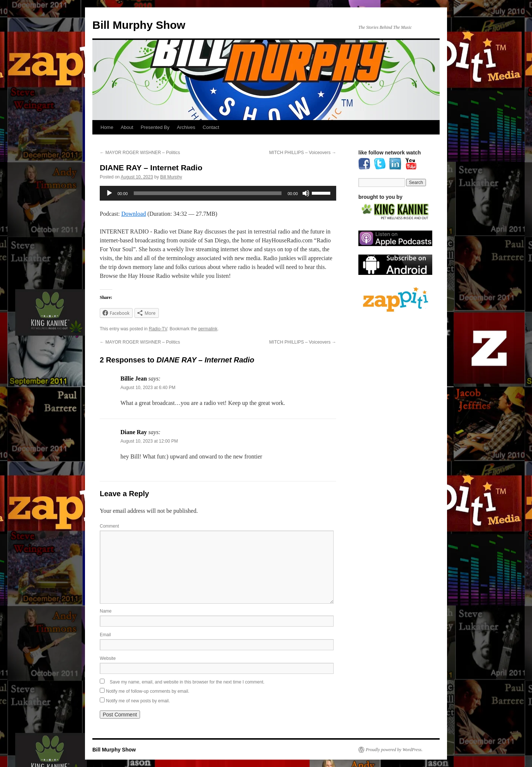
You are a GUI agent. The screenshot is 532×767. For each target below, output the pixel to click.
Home (107, 127)
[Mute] (306, 193)
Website (108, 658)
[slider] (208, 193)
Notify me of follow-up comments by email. (148, 691)
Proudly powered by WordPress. (394, 750)
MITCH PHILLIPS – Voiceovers (303, 153)
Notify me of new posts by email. (138, 701)
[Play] (109, 193)
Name (106, 611)
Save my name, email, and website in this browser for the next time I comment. (187, 682)
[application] (218, 193)
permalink (208, 329)
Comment (109, 526)
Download (134, 214)
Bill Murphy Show (139, 25)
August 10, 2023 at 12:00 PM (149, 441)
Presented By (155, 127)
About (127, 127)
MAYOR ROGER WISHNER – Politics (140, 153)
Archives (186, 127)
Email (105, 635)
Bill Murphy (171, 177)
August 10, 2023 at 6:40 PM (148, 388)
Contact (211, 127)
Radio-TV (158, 329)
